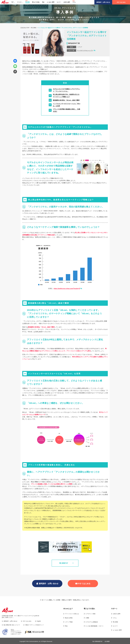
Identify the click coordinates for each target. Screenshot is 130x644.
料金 (43, 2)
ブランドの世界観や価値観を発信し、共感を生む (66, 110)
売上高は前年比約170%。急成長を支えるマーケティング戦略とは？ (66, 96)
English (39, 621)
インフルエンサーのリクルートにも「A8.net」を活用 (67, 105)
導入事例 (28, 2)
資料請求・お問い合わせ (103, 2)
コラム (74, 2)
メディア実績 (69, 622)
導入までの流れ (36, 2)
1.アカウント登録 (90, 614)
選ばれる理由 (69, 618)
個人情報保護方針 (97, 641)
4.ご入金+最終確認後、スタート (95, 626)
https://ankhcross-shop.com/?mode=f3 (67, 289)
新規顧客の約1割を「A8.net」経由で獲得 (66, 100)
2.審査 (87, 618)
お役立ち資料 (67, 2)
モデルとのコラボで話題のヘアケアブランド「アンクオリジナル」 (66, 90)
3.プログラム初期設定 (92, 622)
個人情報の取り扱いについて (12, 625)
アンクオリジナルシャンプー (85, 50)
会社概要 (107, 641)
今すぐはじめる (121, 2)
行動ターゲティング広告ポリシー (34, 625)
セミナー (59, 2)
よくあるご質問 (51, 2)
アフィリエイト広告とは (72, 614)
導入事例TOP (65, 563)
